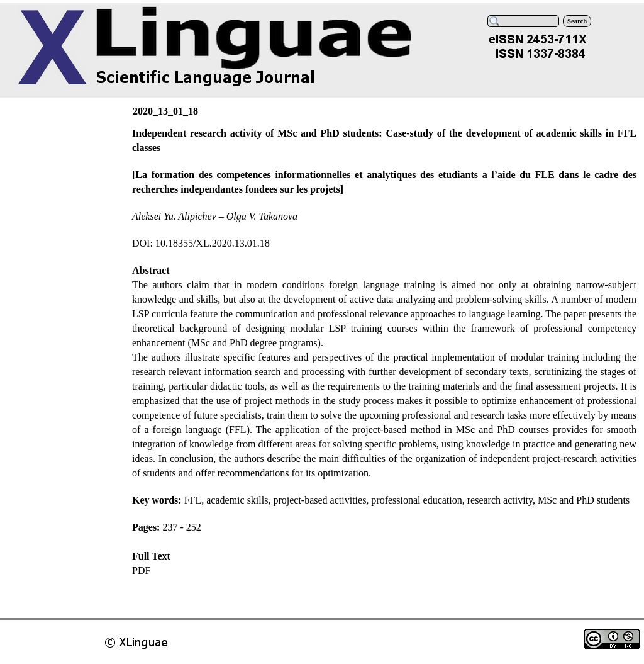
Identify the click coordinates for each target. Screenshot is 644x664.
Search (577, 21)
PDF (141, 571)
